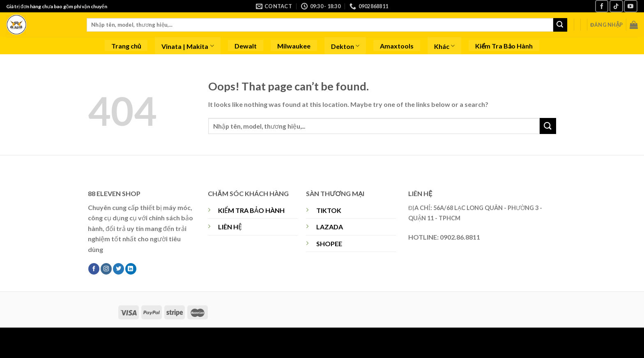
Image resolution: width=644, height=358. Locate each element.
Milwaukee (294, 46)
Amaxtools (397, 46)
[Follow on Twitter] (118, 269)
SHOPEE (329, 244)
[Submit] (560, 25)
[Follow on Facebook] (602, 6)
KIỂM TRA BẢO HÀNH (251, 210)
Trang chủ (126, 46)
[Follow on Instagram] (106, 269)
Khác (444, 46)
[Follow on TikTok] (616, 6)
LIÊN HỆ (230, 227)
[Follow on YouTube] (630, 6)
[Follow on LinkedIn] (131, 269)
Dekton (345, 46)
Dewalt (246, 46)
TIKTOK (329, 210)
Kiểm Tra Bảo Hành (504, 46)
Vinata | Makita (187, 46)
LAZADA (330, 227)
